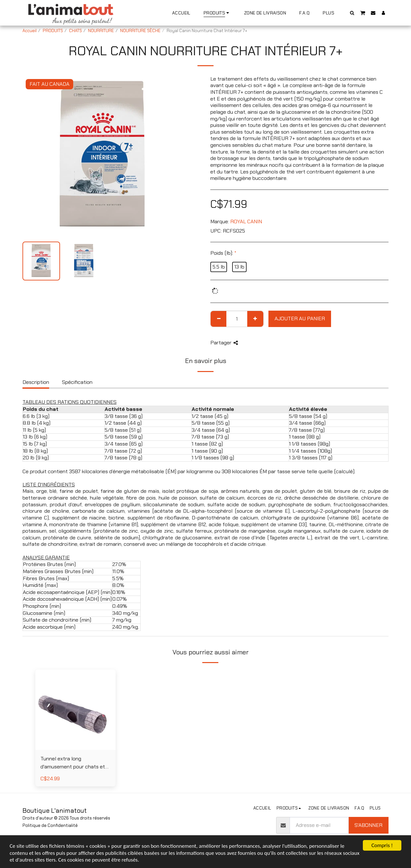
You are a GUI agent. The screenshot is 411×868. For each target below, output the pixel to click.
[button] (352, 13)
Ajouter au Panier (300, 319)
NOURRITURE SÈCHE (140, 31)
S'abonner (368, 825)
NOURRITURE (101, 31)
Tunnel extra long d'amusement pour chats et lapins (73, 763)
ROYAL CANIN (246, 221)
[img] (75, 710)
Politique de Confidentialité (50, 825)
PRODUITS (53, 31)
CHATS (75, 31)
